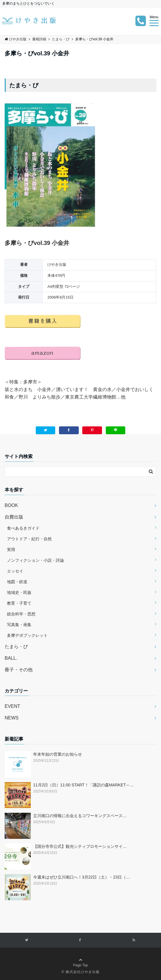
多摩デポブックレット (27, 635)
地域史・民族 (19, 592)
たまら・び (16, 647)
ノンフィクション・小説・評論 (35, 560)
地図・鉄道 (17, 582)
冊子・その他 (19, 670)
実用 (11, 550)
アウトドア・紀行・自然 (29, 539)
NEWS (12, 718)
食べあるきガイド (23, 528)
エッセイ (15, 571)
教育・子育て (19, 603)
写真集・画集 (19, 625)
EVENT (12, 706)
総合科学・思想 (21, 614)
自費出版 (14, 517)
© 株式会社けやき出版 (80, 972)
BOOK (11, 505)
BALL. (11, 658)
